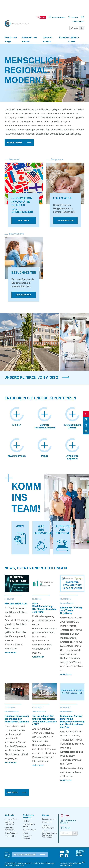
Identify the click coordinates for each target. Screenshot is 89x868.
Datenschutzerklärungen (76, 850)
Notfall (65, 803)
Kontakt (66, 815)
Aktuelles (64, 25)
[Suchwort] (74, 15)
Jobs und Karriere (48, 27)
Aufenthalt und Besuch (29, 27)
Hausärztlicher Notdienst (68, 809)
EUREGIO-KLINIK (74, 27)
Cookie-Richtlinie (67, 852)
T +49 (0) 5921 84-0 (18, 852)
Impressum (64, 850)
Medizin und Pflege (11, 27)
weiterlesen (10, 640)
